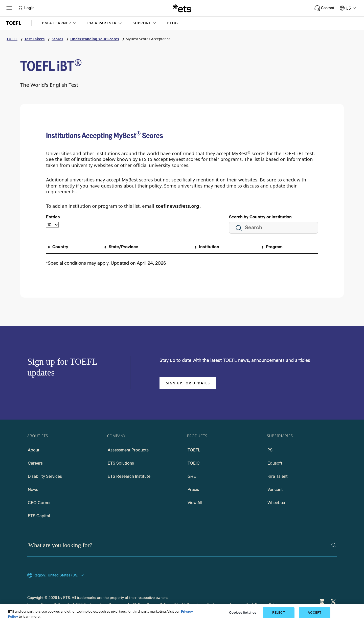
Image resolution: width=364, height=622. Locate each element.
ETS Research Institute (129, 476)
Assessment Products (128, 450)
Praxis (193, 490)
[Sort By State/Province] (121, 247)
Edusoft (275, 463)
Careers (35, 463)
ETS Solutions (121, 463)
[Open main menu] (9, 8)
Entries (53, 217)
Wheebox (276, 503)
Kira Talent (278, 476)
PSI (270, 450)
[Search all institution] (274, 228)
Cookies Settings (243, 613)
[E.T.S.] (182, 8)
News (33, 490)
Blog (173, 23)
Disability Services (45, 476)
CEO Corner (39, 503)
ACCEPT (314, 613)
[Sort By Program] (271, 247)
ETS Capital (39, 516)
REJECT (279, 613)
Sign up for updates (188, 383)
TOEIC (194, 463)
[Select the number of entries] (52, 225)
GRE (192, 476)
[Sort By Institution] (206, 247)
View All (195, 503)
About (34, 450)
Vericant (275, 490)
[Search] (334, 545)
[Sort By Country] (57, 247)
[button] (59, 23)
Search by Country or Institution (260, 217)
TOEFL (194, 450)
